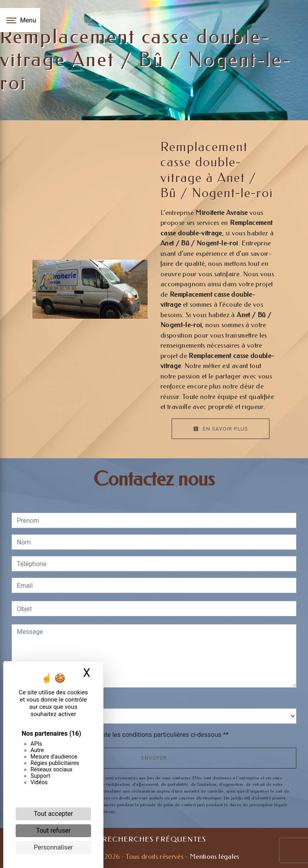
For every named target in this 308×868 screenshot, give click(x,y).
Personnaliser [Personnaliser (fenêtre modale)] (53, 847)
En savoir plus (221, 429)
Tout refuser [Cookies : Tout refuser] (53, 831)
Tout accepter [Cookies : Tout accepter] (53, 814)
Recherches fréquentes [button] (154, 839)
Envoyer (154, 758)
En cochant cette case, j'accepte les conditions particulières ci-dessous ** (124, 735)
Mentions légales (214, 856)
